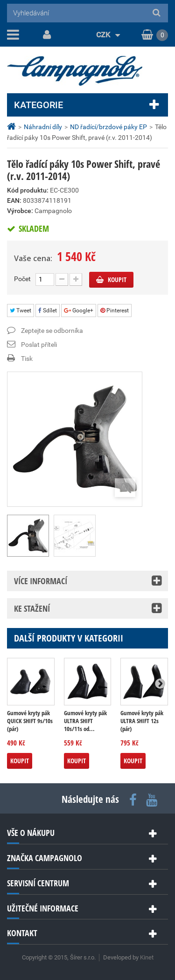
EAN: (14, 200)
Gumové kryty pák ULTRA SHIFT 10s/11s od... (85, 721)
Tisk (27, 359)
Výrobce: (20, 211)
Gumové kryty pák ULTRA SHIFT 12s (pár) (142, 721)
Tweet (21, 311)
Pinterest (115, 311)
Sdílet (48, 311)
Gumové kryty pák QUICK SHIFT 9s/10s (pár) (30, 721)
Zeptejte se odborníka (52, 331)
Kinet (147, 957)
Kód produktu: (28, 190)
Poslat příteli (39, 345)
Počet (22, 279)
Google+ (79, 311)
